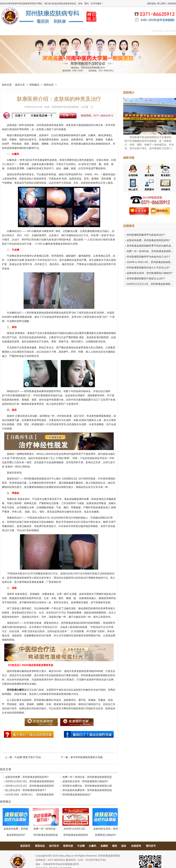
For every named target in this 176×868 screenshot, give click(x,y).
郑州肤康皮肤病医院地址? (77, 795)
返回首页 (25, 846)
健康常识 (71, 31)
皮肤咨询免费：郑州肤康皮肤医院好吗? (27, 777)
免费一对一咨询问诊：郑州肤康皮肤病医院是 (87, 777)
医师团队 (40, 31)
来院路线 (135, 31)
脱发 (124, 846)
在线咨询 (172, 4)
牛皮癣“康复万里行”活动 (28, 757)
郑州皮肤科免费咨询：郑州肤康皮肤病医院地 (87, 790)
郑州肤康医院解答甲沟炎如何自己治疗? (148, 257)
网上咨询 (119, 31)
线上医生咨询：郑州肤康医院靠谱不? (26, 790)
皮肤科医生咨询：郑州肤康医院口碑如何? (85, 781)
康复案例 (103, 31)
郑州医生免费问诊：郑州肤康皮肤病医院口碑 (87, 786)
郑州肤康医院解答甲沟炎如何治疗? (146, 235)
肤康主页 (8, 31)
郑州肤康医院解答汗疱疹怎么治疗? (146, 278)
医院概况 (24, 31)
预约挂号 (151, 846)
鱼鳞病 (104, 846)
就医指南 (151, 4)
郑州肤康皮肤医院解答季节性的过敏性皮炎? (151, 246)
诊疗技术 (54, 846)
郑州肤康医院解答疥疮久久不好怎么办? (148, 268)
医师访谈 (68, 846)
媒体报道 (55, 31)
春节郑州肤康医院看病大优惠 (87, 757)
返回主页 (20, 85)
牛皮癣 (81, 846)
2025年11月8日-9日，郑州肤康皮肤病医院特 (30, 781)
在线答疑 (87, 31)
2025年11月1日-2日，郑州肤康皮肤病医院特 (30, 786)
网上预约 (162, 4)
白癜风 (93, 846)
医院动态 (49, 85)
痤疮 (115, 846)
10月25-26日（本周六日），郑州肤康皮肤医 (29, 795)
